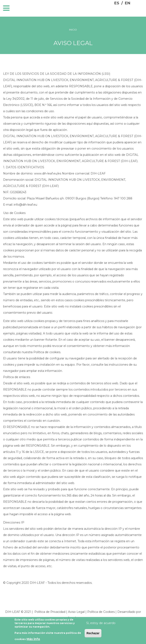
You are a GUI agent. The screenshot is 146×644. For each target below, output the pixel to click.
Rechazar (93, 634)
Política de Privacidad (50, 612)
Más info (33, 639)
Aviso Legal (76, 612)
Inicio (73, 30)
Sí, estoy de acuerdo (101, 623)
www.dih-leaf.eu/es (48, 173)
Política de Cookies (101, 612)
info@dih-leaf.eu (25, 205)
